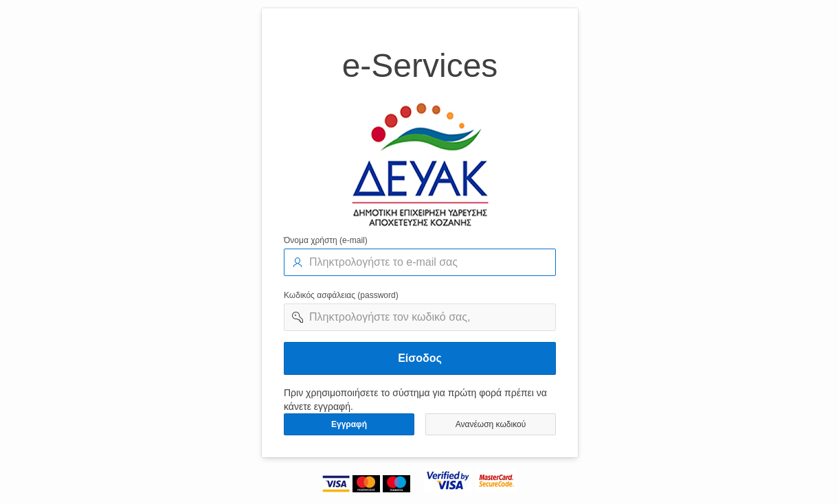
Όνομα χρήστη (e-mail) (326, 240)
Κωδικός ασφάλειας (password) (341, 295)
